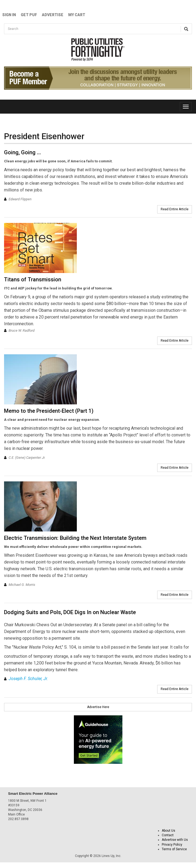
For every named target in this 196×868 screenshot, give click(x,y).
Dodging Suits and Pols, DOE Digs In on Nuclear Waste (70, 612)
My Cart (77, 15)
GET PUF (29, 15)
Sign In (9, 15)
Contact (168, 835)
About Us (169, 831)
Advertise (53, 15)
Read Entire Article (175, 209)
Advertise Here (98, 707)
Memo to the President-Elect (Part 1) (49, 411)
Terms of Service (174, 849)
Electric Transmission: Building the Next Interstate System (75, 538)
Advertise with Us (175, 840)
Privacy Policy (172, 845)
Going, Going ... (23, 152)
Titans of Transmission (33, 279)
